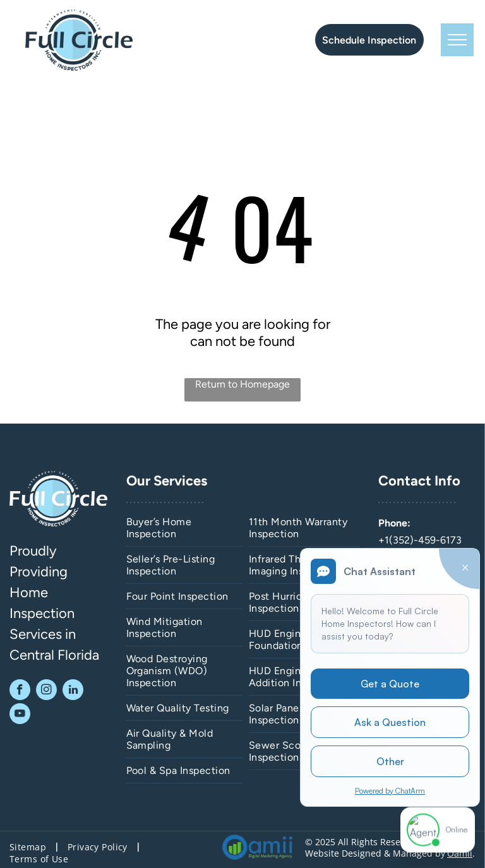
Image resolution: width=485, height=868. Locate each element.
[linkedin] (73, 691)
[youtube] (20, 715)
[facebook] (20, 691)
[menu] (457, 40)
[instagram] (46, 691)
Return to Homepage (242, 384)
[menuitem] (185, 528)
